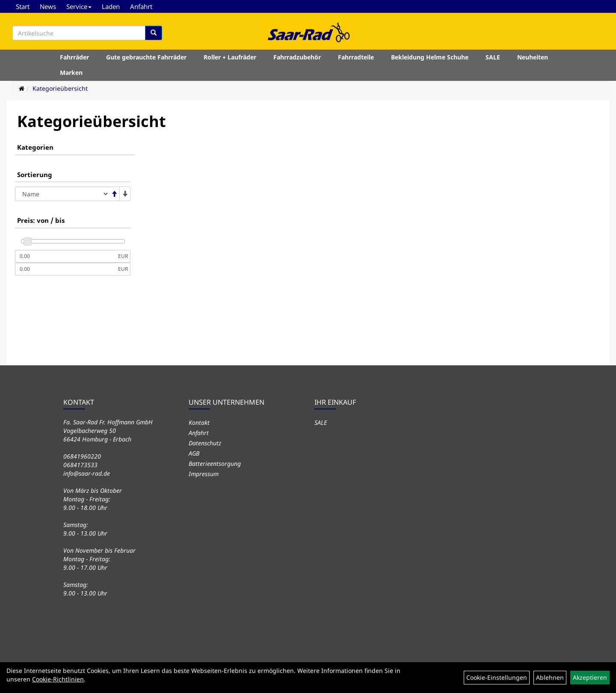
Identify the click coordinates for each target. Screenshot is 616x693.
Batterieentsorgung (215, 463)
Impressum (204, 474)
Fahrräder (74, 57)
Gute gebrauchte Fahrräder (146, 57)
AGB (194, 453)
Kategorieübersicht (60, 88)
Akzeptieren (590, 677)
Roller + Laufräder (230, 57)
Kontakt (199, 422)
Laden (111, 6)
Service (79, 6)
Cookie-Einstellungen (497, 677)
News (48, 6)
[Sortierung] (62, 194)
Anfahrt (141, 6)
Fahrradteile (356, 57)
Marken (71, 73)
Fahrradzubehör (297, 57)
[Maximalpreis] (65, 269)
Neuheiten (533, 57)
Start (23, 6)
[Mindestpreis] (65, 256)
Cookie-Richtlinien (58, 679)
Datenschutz (205, 443)
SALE (493, 57)
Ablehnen (550, 677)
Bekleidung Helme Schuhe (430, 57)
